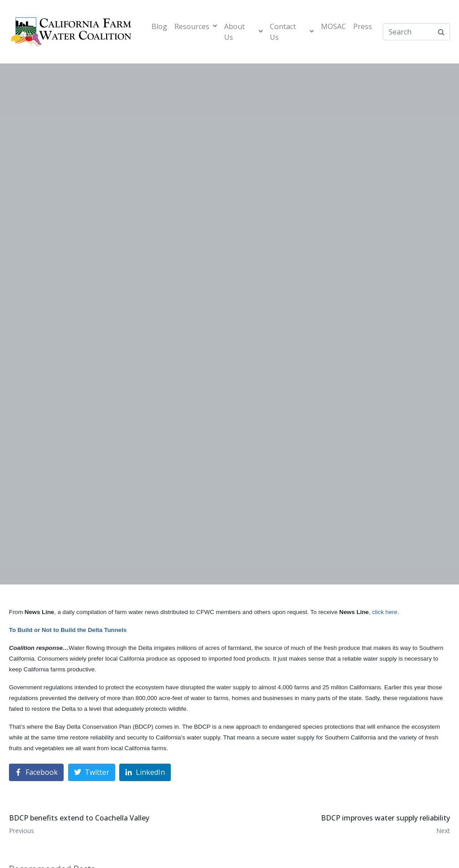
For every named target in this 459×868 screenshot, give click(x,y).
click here (385, 612)
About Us (243, 32)
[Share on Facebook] (36, 772)
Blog (159, 26)
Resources (196, 26)
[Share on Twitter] (92, 772)
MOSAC (333, 26)
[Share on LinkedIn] (145, 772)
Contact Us (292, 32)
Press (363, 26)
